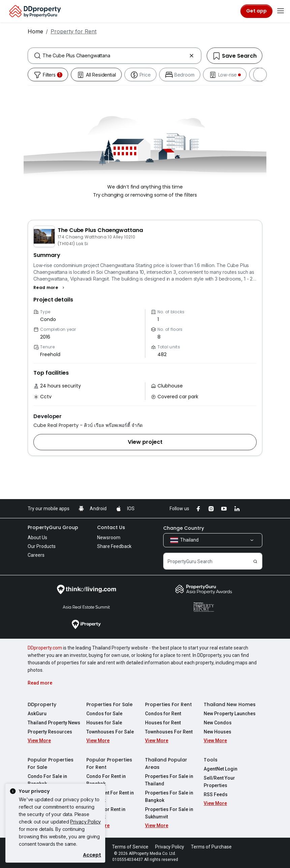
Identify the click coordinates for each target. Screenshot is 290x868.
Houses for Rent (163, 723)
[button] (50, 288)
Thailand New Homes (230, 704)
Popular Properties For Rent (109, 763)
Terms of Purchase (211, 847)
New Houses (217, 732)
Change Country (184, 528)
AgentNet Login (221, 769)
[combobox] (114, 56)
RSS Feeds (216, 794)
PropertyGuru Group (53, 527)
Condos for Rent (163, 714)
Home (35, 31)
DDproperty (42, 704)
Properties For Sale (109, 704)
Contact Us (111, 527)
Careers (36, 555)
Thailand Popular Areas (166, 763)
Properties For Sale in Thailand (169, 780)
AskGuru (37, 714)
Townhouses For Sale (110, 732)
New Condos (218, 723)
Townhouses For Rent (169, 732)
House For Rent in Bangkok (106, 813)
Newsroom (109, 538)
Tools (211, 760)
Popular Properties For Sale (51, 763)
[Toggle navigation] (281, 11)
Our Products (42, 546)
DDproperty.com (45, 648)
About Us (37, 538)
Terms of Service (130, 847)
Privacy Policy (85, 822)
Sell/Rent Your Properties (219, 782)
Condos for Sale (104, 714)
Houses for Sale (104, 723)
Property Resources (50, 732)
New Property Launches (230, 714)
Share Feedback (114, 546)
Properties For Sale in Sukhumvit (169, 813)
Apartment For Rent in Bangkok (110, 797)
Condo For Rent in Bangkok (106, 780)
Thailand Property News (54, 723)
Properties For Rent (168, 704)
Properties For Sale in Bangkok (169, 797)
